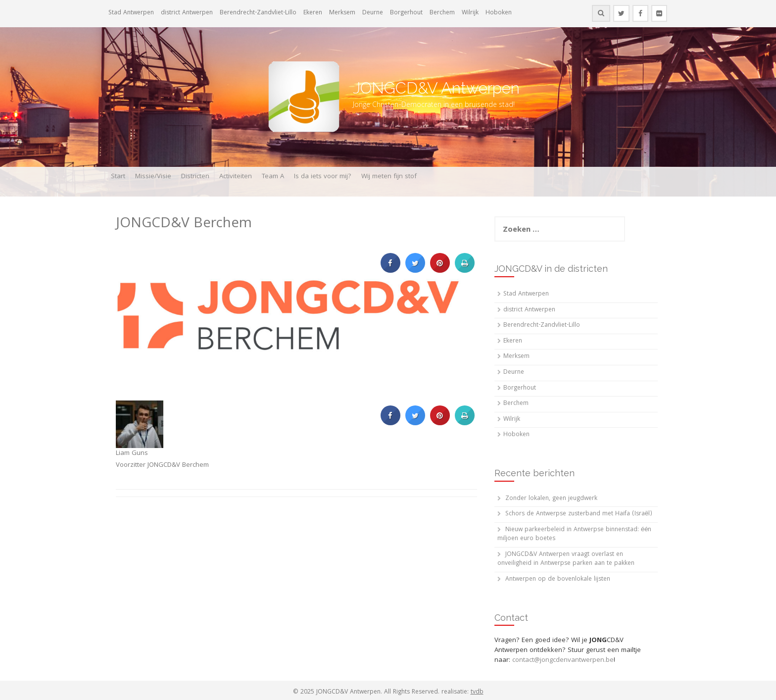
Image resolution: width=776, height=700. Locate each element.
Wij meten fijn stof (389, 177)
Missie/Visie (153, 177)
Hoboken (499, 13)
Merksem (342, 13)
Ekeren (313, 13)
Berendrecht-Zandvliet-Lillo (258, 13)
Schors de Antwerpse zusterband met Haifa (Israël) (579, 514)
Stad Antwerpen (131, 13)
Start (118, 177)
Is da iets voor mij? (323, 177)
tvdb (477, 692)
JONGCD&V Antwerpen (436, 88)
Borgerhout (406, 13)
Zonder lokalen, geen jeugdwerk (551, 499)
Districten (195, 177)
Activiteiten (236, 177)
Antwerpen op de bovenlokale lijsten (558, 579)
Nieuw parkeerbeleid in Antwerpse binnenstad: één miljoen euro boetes (574, 535)
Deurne (373, 13)
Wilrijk (470, 13)
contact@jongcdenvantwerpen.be (563, 660)
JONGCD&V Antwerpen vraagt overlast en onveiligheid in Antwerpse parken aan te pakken (566, 559)
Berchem (442, 13)
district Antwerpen (187, 13)
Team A (273, 177)
